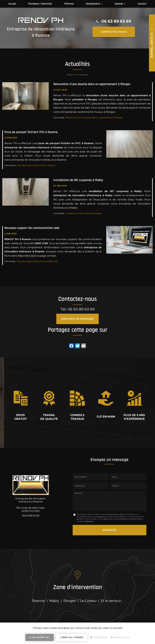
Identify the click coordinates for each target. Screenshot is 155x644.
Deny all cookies (72, 637)
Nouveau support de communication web (32, 228)
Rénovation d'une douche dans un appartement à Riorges (92, 84)
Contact (142, 4)
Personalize (99, 637)
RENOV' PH (72, 75)
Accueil (12, 4)
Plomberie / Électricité (40, 4)
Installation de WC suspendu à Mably (78, 180)
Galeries (120, 4)
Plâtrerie (69, 4)
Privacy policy (121, 637)
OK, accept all (40, 637)
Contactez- (114, 32)
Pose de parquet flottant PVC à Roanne (31, 132)
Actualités (84, 75)
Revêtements (94, 4)
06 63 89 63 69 (116, 21)
